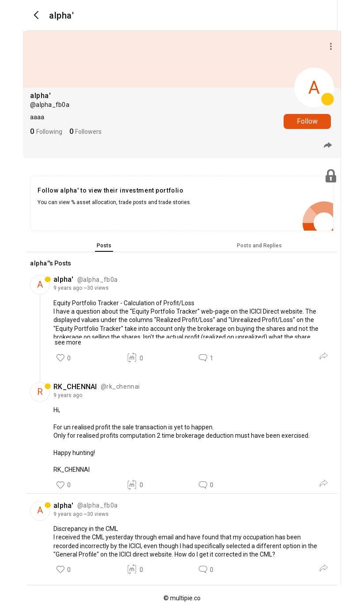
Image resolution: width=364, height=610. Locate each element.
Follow (307, 121)
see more (67, 342)
